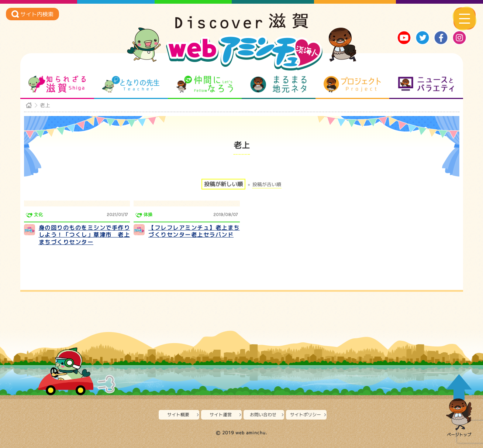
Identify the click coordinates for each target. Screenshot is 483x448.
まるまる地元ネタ (278, 84)
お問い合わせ (263, 415)
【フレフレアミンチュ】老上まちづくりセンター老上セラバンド (194, 231)
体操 (148, 215)
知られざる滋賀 (57, 84)
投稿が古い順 (267, 184)
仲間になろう (205, 84)
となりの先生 (131, 84)
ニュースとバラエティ (426, 84)
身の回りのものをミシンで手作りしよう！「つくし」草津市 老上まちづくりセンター (84, 235)
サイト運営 (221, 415)
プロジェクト (352, 84)
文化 (38, 215)
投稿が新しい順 (223, 184)
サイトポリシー (306, 415)
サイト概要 (178, 415)
